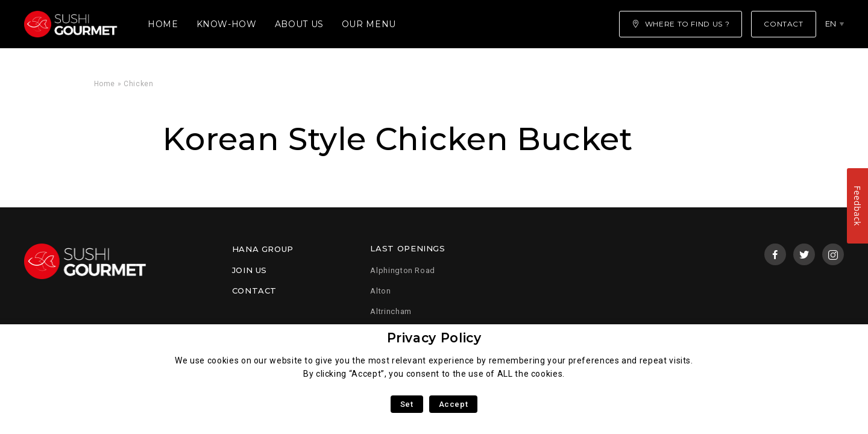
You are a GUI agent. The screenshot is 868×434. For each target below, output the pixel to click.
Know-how (227, 24)
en (831, 24)
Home (163, 24)
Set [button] (407, 404)
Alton (380, 291)
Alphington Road (403, 270)
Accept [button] (454, 404)
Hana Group (263, 249)
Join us (250, 270)
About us (299, 24)
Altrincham (391, 311)
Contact (254, 291)
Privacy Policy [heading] (434, 338)
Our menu (369, 24)
